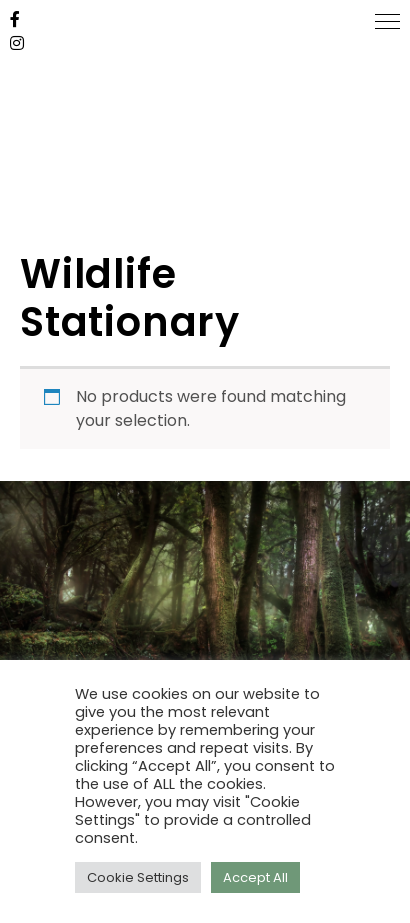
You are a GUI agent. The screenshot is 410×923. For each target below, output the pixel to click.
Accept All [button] (255, 877)
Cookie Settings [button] (138, 877)
